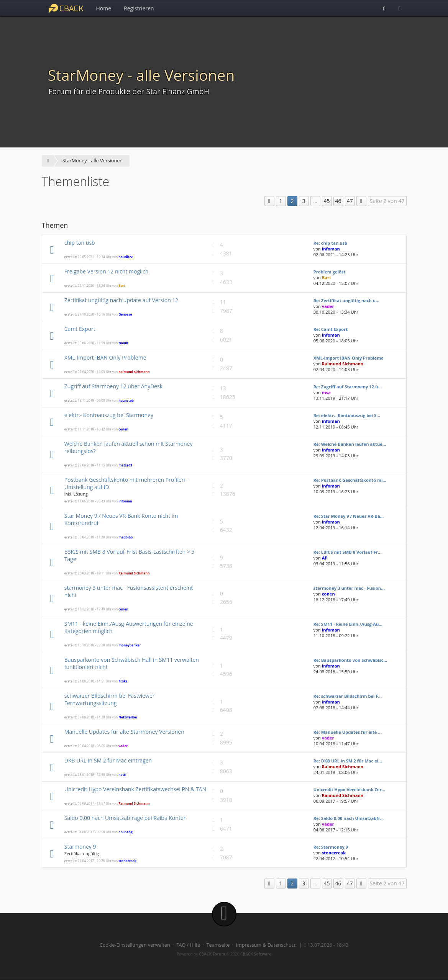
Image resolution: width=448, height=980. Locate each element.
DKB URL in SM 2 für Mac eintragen (108, 760)
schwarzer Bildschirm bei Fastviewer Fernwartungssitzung (110, 699)
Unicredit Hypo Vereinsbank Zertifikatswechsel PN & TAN (135, 789)
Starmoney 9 (80, 847)
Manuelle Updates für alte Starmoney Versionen (124, 732)
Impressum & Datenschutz (266, 945)
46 (338, 201)
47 (350, 201)
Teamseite (218, 945)
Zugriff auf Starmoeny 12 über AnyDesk (113, 386)
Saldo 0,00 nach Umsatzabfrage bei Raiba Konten (126, 818)
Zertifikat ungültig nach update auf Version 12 (121, 300)
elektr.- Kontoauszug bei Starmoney (109, 415)
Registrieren (139, 8)
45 (327, 201)
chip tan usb (80, 243)
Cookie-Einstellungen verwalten (135, 945)
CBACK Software (256, 954)
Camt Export (80, 329)
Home (104, 8)
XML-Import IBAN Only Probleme (105, 357)
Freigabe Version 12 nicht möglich (107, 271)
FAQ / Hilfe (188, 945)
